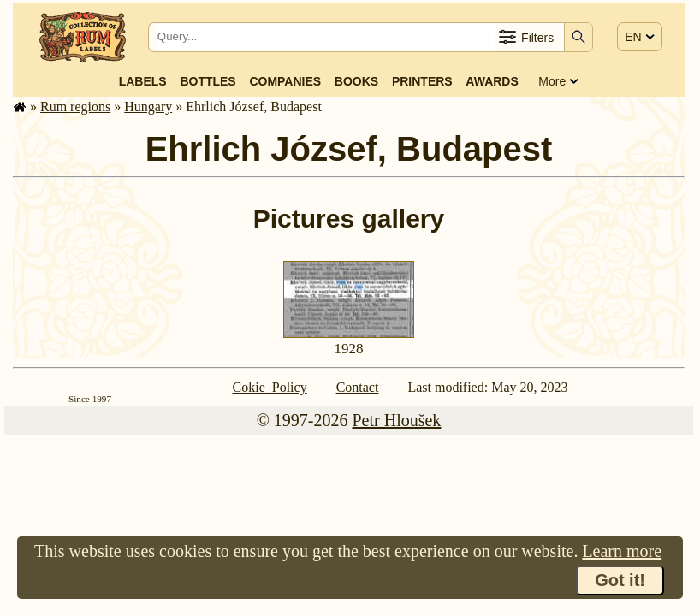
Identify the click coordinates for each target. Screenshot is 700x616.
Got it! (620, 580)
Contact (358, 387)
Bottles (208, 81)
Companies (285, 81)
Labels (143, 81)
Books (356, 81)
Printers (422, 81)
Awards (492, 81)
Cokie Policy (270, 387)
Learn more (622, 551)
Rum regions (75, 107)
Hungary (148, 107)
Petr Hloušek (396, 420)
